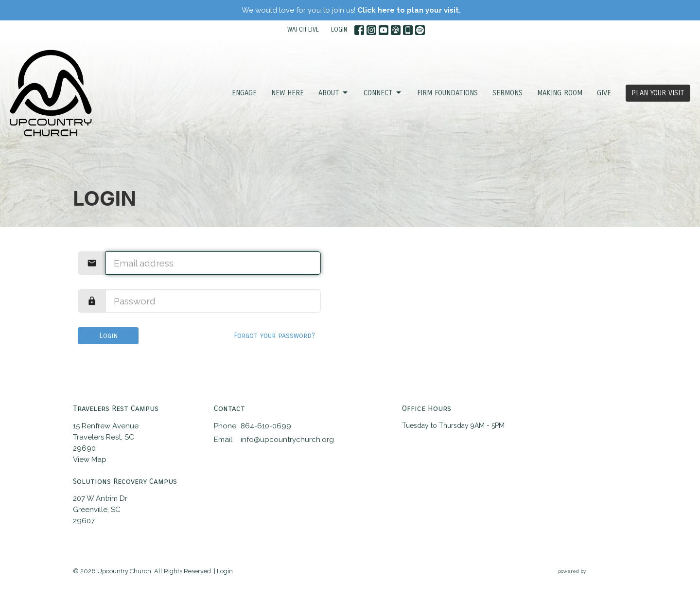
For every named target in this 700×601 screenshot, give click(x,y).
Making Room (560, 93)
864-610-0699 (266, 426)
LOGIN (339, 30)
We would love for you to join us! (351, 10)
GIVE (604, 93)
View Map (90, 460)
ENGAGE (244, 93)
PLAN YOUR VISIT (658, 93)
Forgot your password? (274, 336)
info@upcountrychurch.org (287, 440)
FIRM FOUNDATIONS (447, 93)
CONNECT (383, 93)
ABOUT (334, 93)
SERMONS (507, 93)
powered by (593, 572)
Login (108, 336)
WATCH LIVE (303, 30)
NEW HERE (288, 93)
